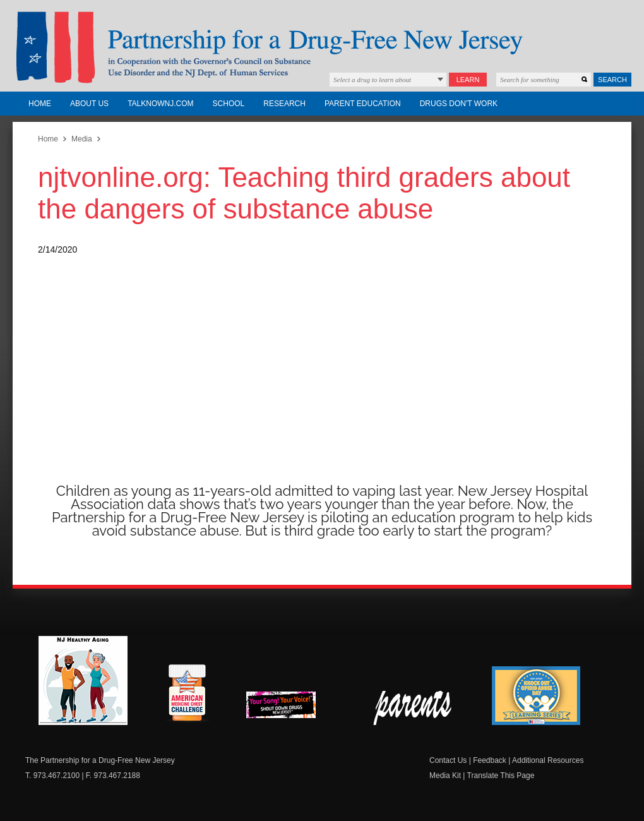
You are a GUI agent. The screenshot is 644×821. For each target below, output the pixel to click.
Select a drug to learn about (372, 80)
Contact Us (448, 760)
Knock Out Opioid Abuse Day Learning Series (536, 696)
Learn (468, 80)
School (229, 104)
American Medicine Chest (187, 695)
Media (82, 139)
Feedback (490, 760)
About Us (89, 104)
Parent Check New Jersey (413, 708)
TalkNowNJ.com (160, 104)
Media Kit (445, 776)
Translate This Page (501, 776)
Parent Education (363, 104)
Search (612, 80)
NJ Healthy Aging (83, 680)
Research (284, 104)
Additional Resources (548, 760)
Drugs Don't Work (459, 104)
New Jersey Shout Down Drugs (290, 708)
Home (40, 104)
